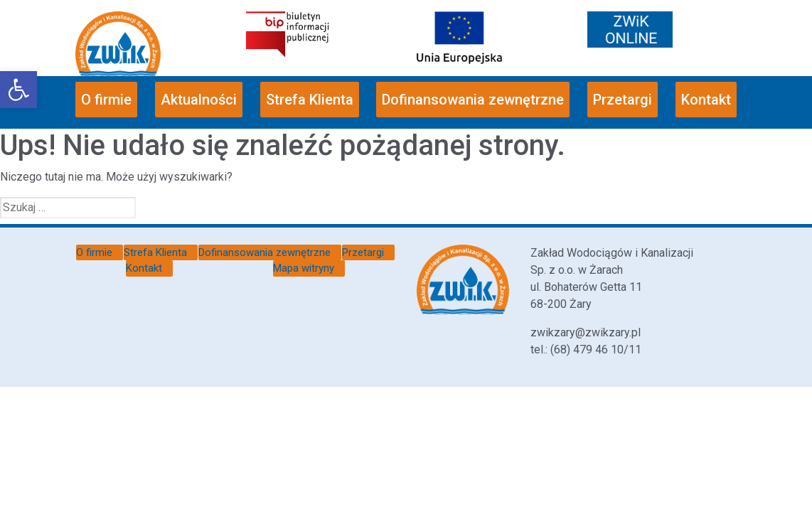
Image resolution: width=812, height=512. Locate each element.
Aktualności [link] (199, 100)
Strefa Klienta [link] (310, 100)
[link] (18, 90)
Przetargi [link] (623, 100)
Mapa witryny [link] (304, 268)
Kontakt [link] (706, 100)
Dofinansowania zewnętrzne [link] (473, 100)
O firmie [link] (106, 100)
